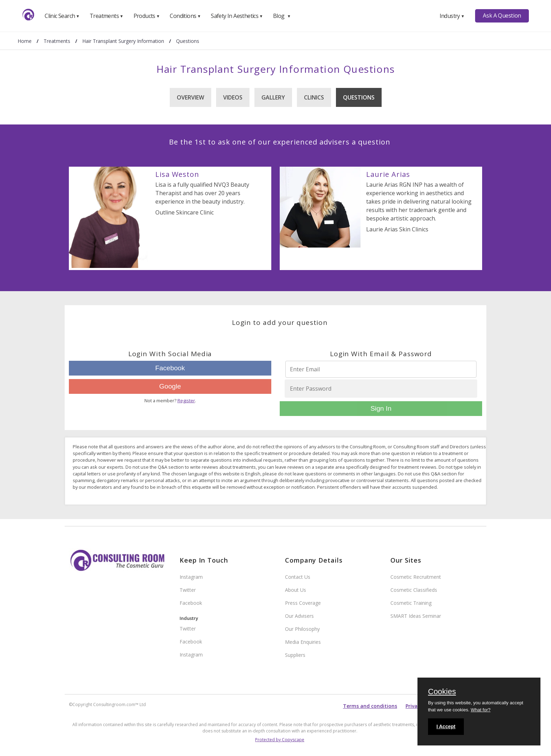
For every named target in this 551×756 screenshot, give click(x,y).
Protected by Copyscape (280, 740)
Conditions (185, 16)
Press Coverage (303, 603)
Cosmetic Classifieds (414, 590)
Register (186, 401)
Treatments (106, 16)
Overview (190, 97)
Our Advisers (299, 616)
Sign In (381, 408)
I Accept (446, 726)
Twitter (188, 590)
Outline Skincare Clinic (184, 212)
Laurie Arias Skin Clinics (397, 229)
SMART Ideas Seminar (416, 616)
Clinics (314, 97)
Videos (233, 97)
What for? (480, 710)
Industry (452, 16)
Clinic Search (62, 16)
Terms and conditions (370, 706)
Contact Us (298, 577)
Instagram (191, 577)
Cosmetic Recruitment (416, 577)
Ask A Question (502, 15)
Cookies (442, 692)
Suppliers (295, 655)
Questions (359, 97)
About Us (296, 590)
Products (147, 16)
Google (170, 386)
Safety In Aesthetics (237, 16)
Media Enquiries (303, 642)
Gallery (273, 97)
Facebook (170, 368)
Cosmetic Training (411, 603)
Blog (282, 16)
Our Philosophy (302, 629)
